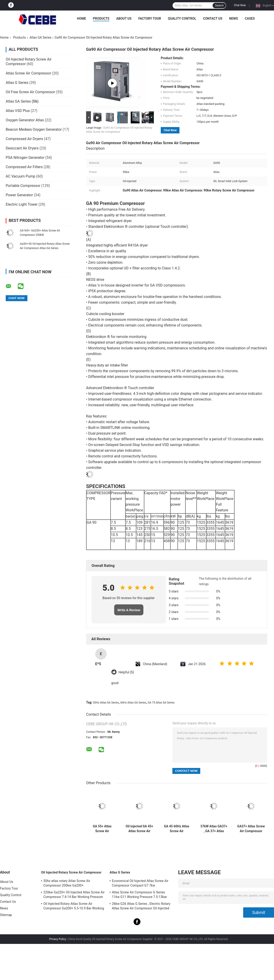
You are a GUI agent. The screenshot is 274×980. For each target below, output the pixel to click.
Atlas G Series (17, 83)
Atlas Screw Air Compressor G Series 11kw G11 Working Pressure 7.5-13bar (139, 895)
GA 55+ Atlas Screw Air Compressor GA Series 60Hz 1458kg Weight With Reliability (102, 829)
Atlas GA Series (40, 37)
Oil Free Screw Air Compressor (30, 92)
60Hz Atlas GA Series (133, 703)
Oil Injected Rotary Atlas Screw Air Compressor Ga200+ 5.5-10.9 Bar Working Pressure (74, 907)
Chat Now (240, 5)
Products (101, 19)
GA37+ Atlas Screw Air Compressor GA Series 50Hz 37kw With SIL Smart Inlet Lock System (251, 829)
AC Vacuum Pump (20, 176)
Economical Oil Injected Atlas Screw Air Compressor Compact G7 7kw (140, 883)
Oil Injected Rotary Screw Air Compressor (71, 872)
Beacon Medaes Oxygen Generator (34, 129)
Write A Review (129, 610)
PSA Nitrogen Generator (25, 158)
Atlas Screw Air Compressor (28, 73)
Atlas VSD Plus (18, 111)
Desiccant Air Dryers (22, 148)
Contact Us (213, 19)
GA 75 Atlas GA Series (161, 703)
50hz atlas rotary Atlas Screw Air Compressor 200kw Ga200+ (67, 883)
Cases (250, 19)
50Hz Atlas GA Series (106, 703)
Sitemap (6, 915)
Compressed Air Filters (24, 167)
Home (82, 19)
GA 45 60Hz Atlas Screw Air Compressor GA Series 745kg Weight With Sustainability (177, 829)
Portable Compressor (23, 186)
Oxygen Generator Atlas (25, 120)
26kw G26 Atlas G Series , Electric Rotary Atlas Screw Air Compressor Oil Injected (141, 906)
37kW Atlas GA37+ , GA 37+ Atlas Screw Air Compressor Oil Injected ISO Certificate (214, 829)
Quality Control (182, 19)
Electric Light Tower (22, 204)
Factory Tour (150, 19)
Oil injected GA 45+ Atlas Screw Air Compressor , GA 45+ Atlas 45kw (139, 829)
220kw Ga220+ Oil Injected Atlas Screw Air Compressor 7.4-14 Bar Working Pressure (74, 895)
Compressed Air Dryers (24, 139)
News (234, 19)
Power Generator (19, 195)
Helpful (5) (126, 672)
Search (219, 5)
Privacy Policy (58, 939)
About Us (124, 19)
